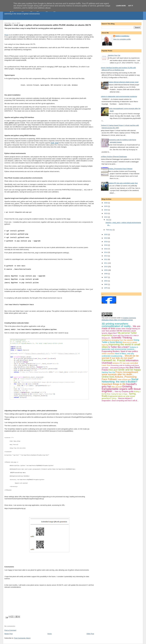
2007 (106, 277)
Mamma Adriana (124, 398)
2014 (106, 252)
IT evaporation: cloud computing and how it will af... (120, 399)
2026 (106, 203)
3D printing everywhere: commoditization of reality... (117, 325)
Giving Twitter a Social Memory (120, 341)
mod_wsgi (55, 143)
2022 (106, 217)
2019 (106, 238)
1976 (106, 288)
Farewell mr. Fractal (113, 360)
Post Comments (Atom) (22, 638)
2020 (106, 234)
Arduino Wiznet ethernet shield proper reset (123, 82)
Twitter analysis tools (124, 380)
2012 (106, 259)
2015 (106, 249)
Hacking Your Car (114, 55)
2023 (106, 213)
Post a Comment (10, 630)
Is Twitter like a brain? (119, 347)
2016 (106, 245)
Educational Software (118, 368)
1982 (106, 284)
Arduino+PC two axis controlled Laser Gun (123, 183)
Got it (131, 6)
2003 (106, 281)
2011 (106, 263)
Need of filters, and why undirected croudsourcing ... (118, 355)
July (108, 220)
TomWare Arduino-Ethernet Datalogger (113, 157)
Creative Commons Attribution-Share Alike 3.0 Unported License (119, 319)
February (109, 230)
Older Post (90, 634)
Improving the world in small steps (121, 346)
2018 (106, 242)
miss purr (113, 370)
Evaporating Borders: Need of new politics (120, 351)
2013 (106, 256)
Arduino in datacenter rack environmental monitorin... (120, 348)
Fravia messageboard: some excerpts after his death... (120, 373)
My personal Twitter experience (119, 334)
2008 (106, 274)
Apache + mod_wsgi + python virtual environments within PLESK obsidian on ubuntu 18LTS (48, 25)
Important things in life (114, 384)
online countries (108, 354)
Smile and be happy (129, 370)
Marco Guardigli (122, 36)
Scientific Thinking (122, 338)
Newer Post (9, 634)
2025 (106, 206)
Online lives (108, 377)
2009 (106, 270)
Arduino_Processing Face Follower (120, 169)
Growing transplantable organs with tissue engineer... (121, 389)
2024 (106, 210)
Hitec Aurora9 (117, 387)
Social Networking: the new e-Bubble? (120, 380)
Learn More (121, 6)
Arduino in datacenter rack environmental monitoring (119, 96)
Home (50, 634)
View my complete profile (122, 39)
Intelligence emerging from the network (117, 340)
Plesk (6, 35)
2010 (106, 267)
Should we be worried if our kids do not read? (120, 357)
